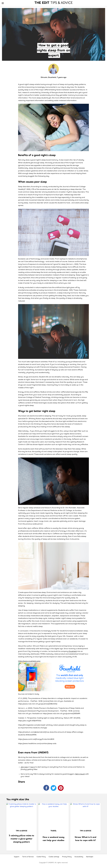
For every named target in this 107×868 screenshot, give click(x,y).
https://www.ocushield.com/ (29, 661)
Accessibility (79, 857)
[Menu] (3, 3)
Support (17, 857)
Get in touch (80, 774)
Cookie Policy (41, 857)
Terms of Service (28, 857)
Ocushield (73, 651)
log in (33, 767)
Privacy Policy (67, 857)
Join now (24, 767)
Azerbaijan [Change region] (90, 857)
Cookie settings (54, 857)
